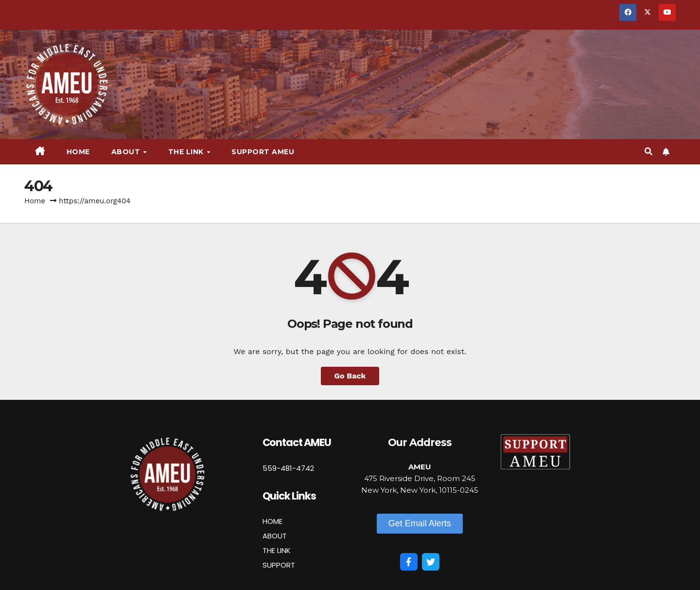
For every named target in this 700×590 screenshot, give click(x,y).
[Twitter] (431, 562)
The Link (187, 152)
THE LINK (277, 550)
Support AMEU (263, 152)
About (127, 152)
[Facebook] (409, 562)
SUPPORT (279, 565)
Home (78, 152)
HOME (272, 521)
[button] (648, 152)
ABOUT (275, 536)
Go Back (350, 376)
